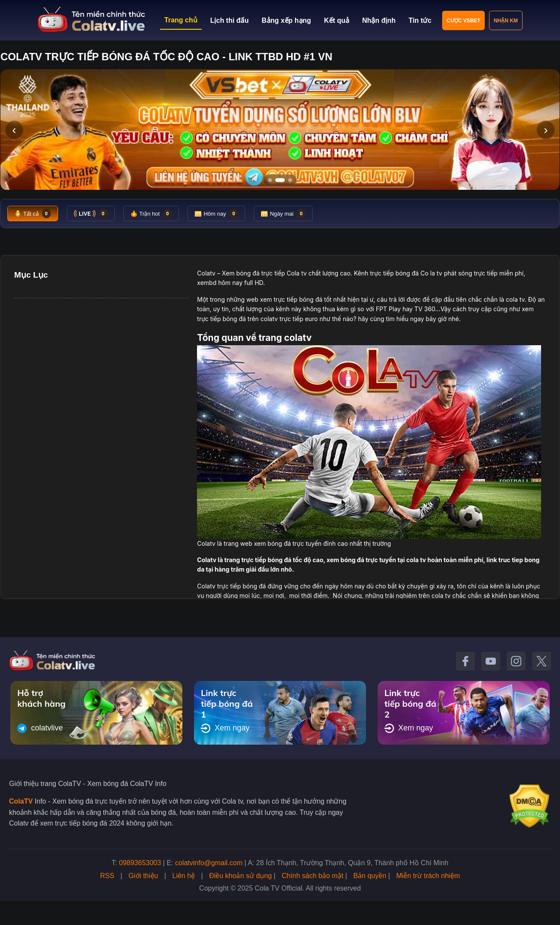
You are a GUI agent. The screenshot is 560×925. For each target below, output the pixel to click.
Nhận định (379, 20)
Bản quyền (370, 876)
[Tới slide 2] (280, 180)
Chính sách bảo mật (312, 876)
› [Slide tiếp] (546, 130)
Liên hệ (184, 876)
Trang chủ (181, 20)
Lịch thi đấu (229, 20)
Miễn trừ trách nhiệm (428, 876)
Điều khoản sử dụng (240, 876)
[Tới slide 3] (290, 180)
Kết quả (337, 20)
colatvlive (40, 728)
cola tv (515, 299)
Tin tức (420, 20)
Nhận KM (506, 21)
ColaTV (21, 801)
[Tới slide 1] (270, 180)
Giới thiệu (143, 876)
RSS (107, 876)
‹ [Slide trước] (14, 130)
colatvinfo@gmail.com (209, 863)
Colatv (206, 273)
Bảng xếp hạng (286, 20)
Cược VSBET (463, 21)
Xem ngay (225, 728)
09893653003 (140, 863)
